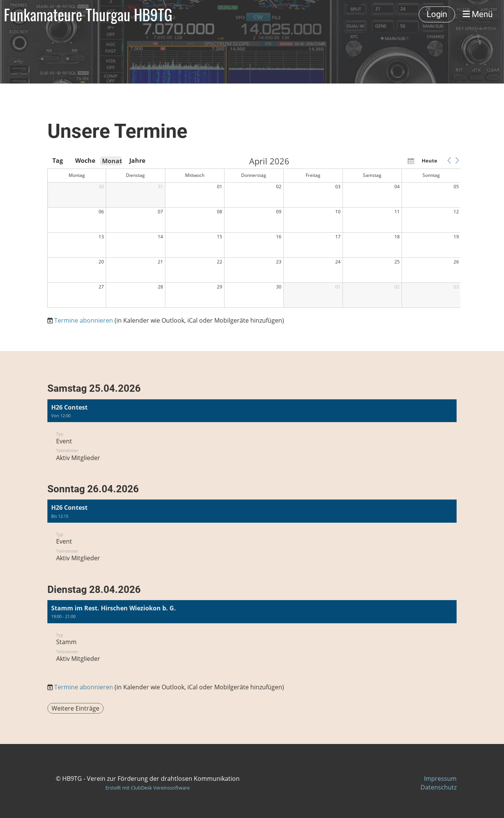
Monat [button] (112, 161)
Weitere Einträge (75, 708)
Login (437, 14)
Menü (478, 14)
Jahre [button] (137, 161)
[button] (449, 161)
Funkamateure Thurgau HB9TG (88, 14)
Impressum (440, 779)
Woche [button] (85, 161)
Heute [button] (429, 161)
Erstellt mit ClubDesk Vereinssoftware (148, 788)
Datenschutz (439, 787)
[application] (254, 233)
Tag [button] (58, 161)
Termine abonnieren (84, 320)
